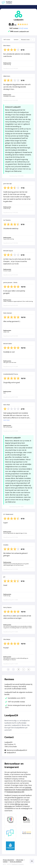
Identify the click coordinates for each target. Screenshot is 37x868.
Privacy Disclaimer (8, 860)
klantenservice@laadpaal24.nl (17, 750)
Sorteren (16, 40)
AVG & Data (20, 860)
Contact (5, 862)
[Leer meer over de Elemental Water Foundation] (10, 846)
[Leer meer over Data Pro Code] (10, 820)
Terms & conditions (16, 862)
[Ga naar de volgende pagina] (24, 669)
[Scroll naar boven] (32, 861)
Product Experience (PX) (24, 790)
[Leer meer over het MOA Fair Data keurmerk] (27, 820)
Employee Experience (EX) (15, 792)
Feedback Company (18, 864)
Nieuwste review (27, 40)
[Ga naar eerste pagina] (8, 669)
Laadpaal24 (19, 20)
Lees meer (7, 420)
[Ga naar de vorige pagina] (13, 669)
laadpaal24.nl (11, 753)
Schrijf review (23, 28)
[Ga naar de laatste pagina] (29, 669)
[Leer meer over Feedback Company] (10, 833)
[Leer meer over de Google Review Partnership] (27, 833)
